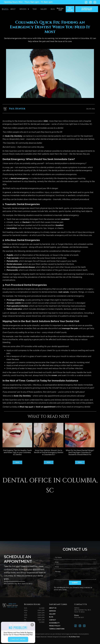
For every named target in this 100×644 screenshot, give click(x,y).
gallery (44, 9)
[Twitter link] (86, 2)
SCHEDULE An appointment (87, 9)
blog (53, 9)
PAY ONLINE (70, 9)
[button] (24, 9)
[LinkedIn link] (90, 2)
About (13, 9)
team (35, 9)
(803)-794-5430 (60, 9)
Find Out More (18, 639)
